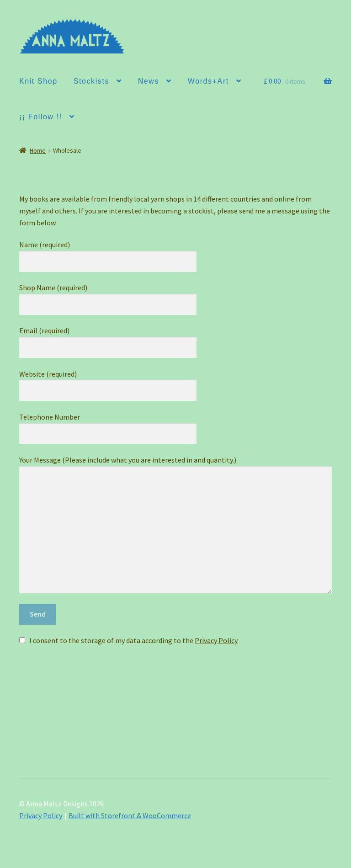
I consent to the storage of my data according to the (133, 640)
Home (38, 150)
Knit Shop (38, 81)
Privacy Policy (216, 640)
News (149, 81)
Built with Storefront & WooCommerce (130, 815)
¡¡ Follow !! (41, 117)
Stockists (91, 81)
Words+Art (208, 81)
